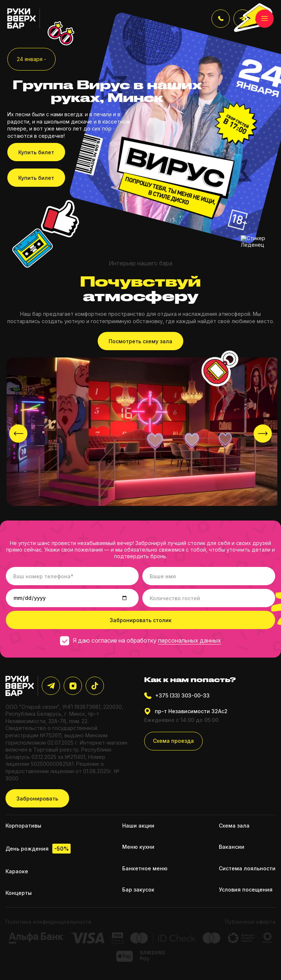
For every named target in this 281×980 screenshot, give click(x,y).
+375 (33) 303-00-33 (177, 696)
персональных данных (190, 640)
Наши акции (138, 826)
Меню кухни (138, 847)
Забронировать (37, 799)
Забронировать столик (141, 620)
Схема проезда (173, 741)
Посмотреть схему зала (140, 341)
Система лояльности (247, 868)
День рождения (38, 849)
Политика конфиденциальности (48, 922)
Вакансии (232, 847)
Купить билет (36, 152)
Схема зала (234, 826)
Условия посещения (246, 890)
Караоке (17, 871)
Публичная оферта (250, 922)
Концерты (19, 893)
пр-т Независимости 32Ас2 (186, 711)
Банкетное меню (145, 868)
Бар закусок (138, 890)
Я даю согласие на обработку (140, 640)
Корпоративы (23, 826)
